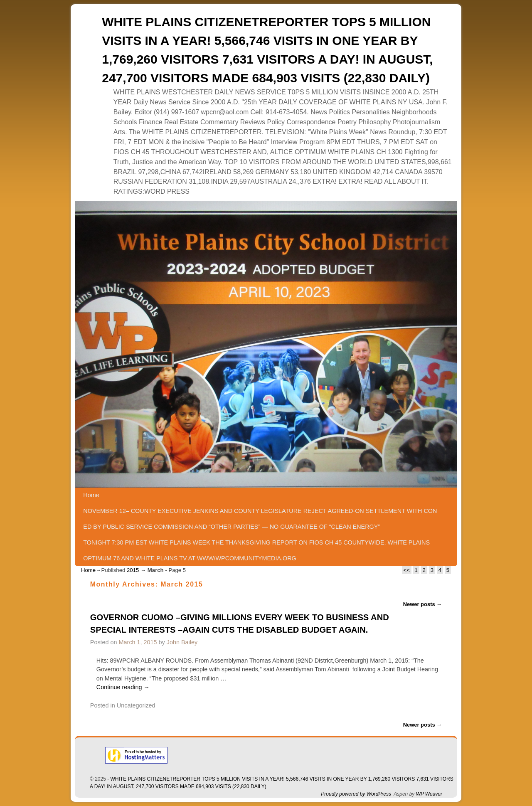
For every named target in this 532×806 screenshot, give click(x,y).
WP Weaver (429, 794)
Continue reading (123, 687)
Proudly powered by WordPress (356, 794)
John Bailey (182, 642)
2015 (133, 570)
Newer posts (423, 604)
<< (407, 570)
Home (91, 495)
